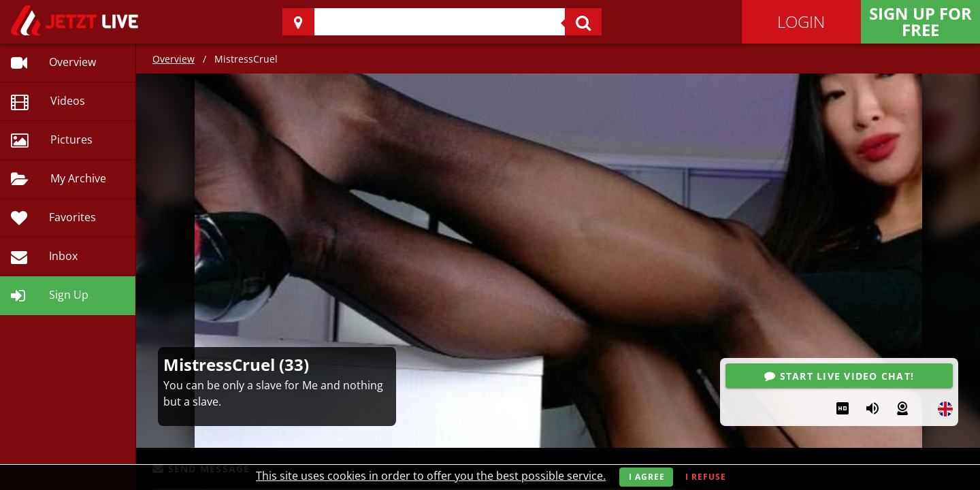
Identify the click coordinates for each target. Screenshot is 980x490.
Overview (174, 59)
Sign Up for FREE (920, 21)
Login (801, 21)
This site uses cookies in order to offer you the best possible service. (431, 476)
